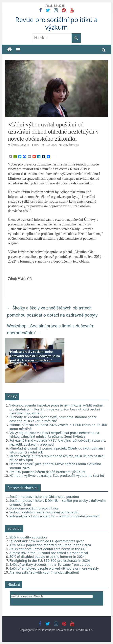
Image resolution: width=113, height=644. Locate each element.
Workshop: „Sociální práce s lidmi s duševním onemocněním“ (51, 329)
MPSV (12, 396)
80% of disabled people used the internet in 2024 (47, 557)
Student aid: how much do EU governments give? (47, 541)
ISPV (37, 145)
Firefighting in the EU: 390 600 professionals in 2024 (50, 560)
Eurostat (14, 528)
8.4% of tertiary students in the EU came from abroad (50, 564)
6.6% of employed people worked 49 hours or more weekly (54, 568)
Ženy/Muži (74, 145)
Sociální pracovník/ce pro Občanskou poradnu (44, 497)
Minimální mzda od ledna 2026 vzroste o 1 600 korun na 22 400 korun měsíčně (58, 427)
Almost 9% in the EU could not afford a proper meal (49, 553)
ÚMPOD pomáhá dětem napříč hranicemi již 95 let (47, 472)
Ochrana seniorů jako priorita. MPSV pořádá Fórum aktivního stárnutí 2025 (55, 466)
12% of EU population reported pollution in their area (50, 545)
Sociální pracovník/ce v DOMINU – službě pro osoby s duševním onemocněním (57, 502)
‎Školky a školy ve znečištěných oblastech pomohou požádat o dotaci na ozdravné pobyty (52, 311)
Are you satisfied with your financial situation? (44, 572)
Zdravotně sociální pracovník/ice (34, 508)
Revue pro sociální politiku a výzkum (56, 23)
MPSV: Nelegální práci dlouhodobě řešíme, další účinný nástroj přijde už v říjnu (57, 458)
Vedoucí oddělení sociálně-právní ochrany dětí (45, 512)
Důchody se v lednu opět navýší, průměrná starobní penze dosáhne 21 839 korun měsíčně (53, 419)
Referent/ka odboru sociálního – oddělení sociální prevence (54, 516)
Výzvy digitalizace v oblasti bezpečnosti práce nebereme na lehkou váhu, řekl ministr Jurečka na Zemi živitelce (54, 435)
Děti (65, 145)
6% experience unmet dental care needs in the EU (47, 549)
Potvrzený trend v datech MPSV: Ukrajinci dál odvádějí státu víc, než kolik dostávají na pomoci (57, 442)
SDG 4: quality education (28, 537)
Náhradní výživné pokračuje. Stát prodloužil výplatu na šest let (57, 475)
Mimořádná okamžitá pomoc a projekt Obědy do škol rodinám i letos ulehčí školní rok (57, 450)
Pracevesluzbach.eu (23, 488)
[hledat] (52, 596)
